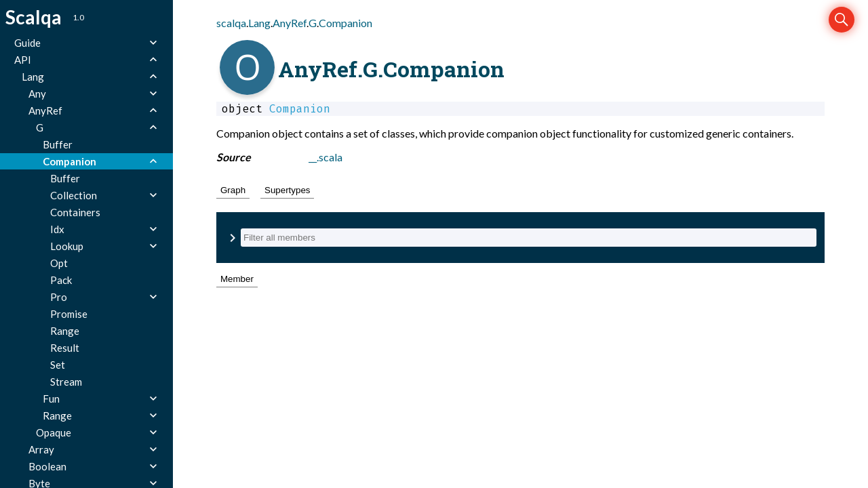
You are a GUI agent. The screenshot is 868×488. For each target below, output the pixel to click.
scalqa (231, 23)
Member (237, 279)
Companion (346, 23)
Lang (259, 23)
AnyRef (290, 23)
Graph (233, 190)
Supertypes (287, 190)
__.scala (325, 157)
